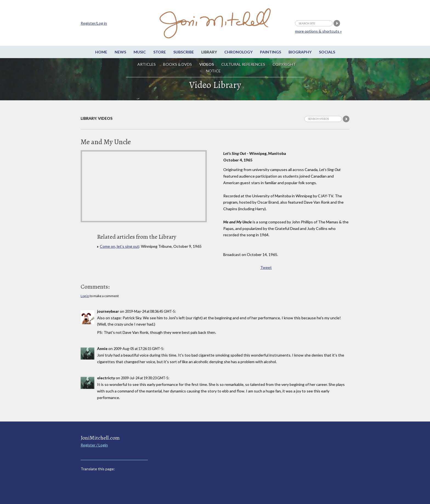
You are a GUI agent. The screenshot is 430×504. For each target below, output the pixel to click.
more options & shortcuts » (318, 31)
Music (140, 52)
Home (101, 52)
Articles (147, 64)
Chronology (238, 52)
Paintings (271, 52)
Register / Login (94, 445)
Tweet (266, 267)
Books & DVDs (178, 64)
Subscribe (184, 52)
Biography (300, 52)
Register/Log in (94, 23)
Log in (85, 296)
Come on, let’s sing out (119, 246)
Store (160, 52)
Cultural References (243, 64)
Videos (207, 64)
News (120, 52)
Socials (327, 52)
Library (209, 52)
